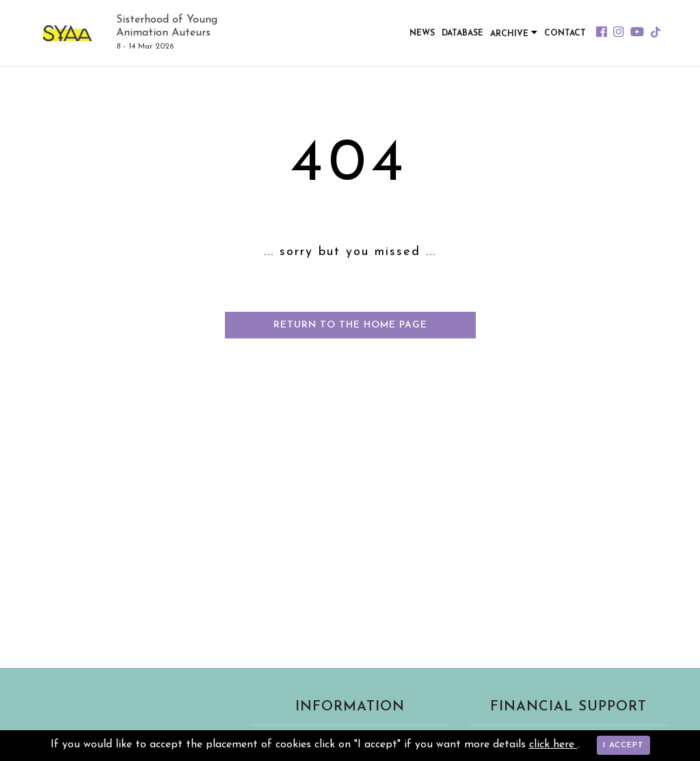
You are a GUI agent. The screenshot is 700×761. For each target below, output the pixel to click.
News (422, 34)
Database (462, 34)
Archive (514, 33)
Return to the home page (350, 325)
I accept (623, 745)
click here (553, 745)
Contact (565, 34)
